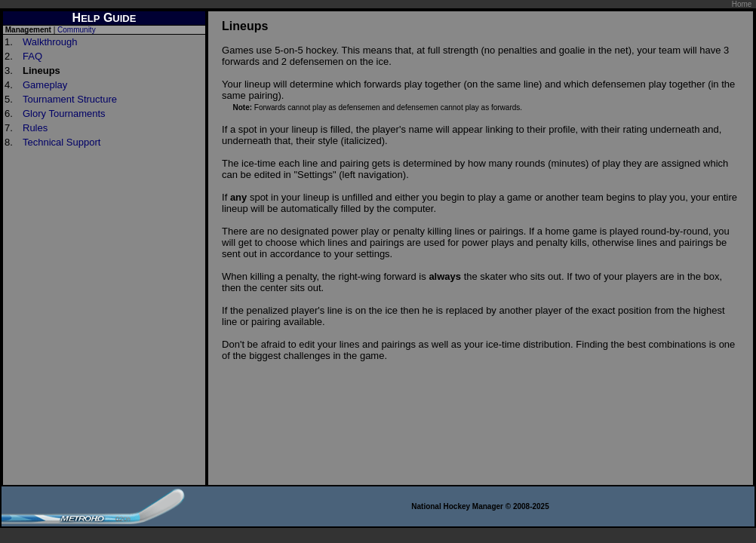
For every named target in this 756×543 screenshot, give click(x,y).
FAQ (32, 56)
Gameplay (45, 85)
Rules (35, 128)
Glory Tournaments (64, 114)
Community (77, 30)
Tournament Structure (70, 99)
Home (742, 4)
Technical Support (61, 142)
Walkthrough (50, 42)
